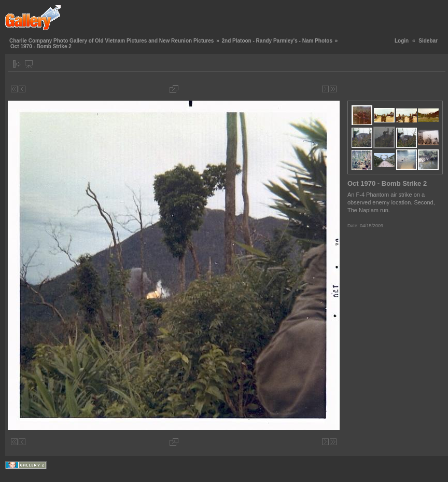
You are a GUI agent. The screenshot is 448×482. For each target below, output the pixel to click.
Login (402, 41)
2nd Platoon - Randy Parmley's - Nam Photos (277, 41)
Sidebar (428, 41)
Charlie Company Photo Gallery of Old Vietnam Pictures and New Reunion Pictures (111, 41)
